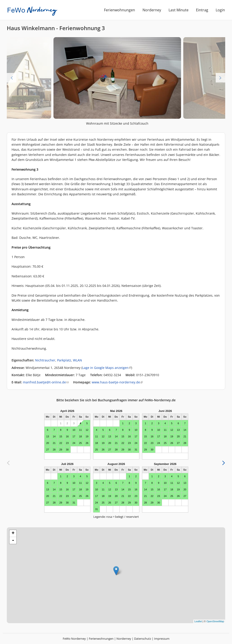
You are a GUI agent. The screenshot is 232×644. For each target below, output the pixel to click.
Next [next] (220, 78)
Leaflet (198, 621)
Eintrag (202, 10)
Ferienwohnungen (120, 10)
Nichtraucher (45, 360)
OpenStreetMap (215, 621)
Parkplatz (64, 360)
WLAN (77, 360)
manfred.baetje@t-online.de (46, 382)
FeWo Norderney (74, 639)
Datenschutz (143, 639)
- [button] (13, 540)
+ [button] (13, 533)
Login (220, 10)
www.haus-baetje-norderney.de (117, 382)
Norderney (152, 10)
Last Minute (179, 10)
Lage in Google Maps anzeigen (107, 368)
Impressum (162, 639)
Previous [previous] (12, 78)
